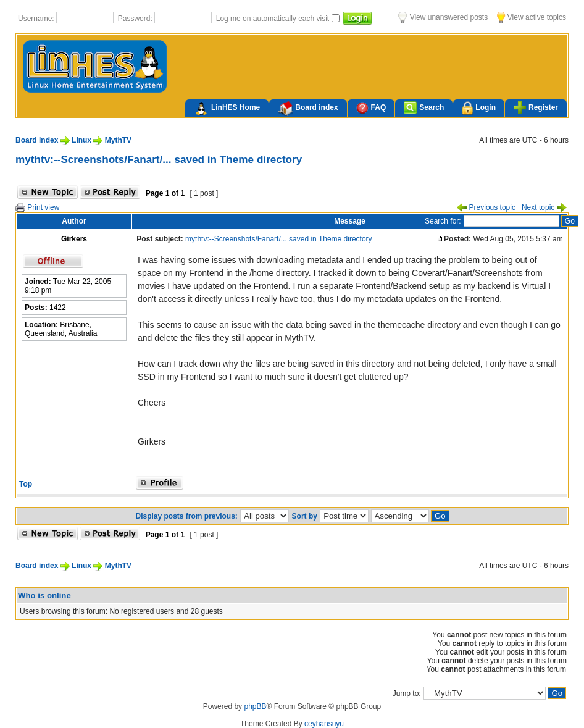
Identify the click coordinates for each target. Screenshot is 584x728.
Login (479, 108)
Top (26, 484)
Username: (37, 19)
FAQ (371, 108)
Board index (308, 109)
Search (424, 108)
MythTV (118, 140)
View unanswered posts (443, 17)
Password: (136, 19)
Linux (81, 140)
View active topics (532, 17)
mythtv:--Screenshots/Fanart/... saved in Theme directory (159, 159)
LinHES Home (227, 109)
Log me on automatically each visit (274, 19)
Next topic (544, 207)
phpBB (255, 706)
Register (536, 107)
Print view (37, 207)
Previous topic (486, 207)
